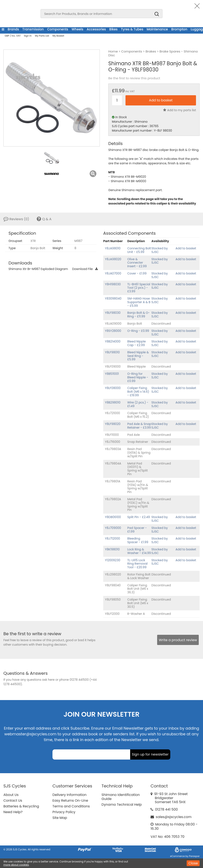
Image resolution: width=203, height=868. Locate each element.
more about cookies (16, 865)
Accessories (96, 29)
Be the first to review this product (134, 78)
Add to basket (186, 248)
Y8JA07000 (113, 273)
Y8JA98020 (113, 259)
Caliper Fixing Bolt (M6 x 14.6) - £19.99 (138, 392)
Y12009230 (113, 560)
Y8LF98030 (113, 313)
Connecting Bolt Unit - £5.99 (139, 250)
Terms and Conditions (71, 806)
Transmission (33, 29)
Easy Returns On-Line (70, 801)
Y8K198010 (112, 549)
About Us (11, 795)
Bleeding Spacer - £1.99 (138, 540)
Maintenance (157, 29)
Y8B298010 (113, 402)
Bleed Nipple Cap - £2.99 (137, 343)
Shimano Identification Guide (121, 797)
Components (58, 29)
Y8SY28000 (113, 331)
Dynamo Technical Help (122, 805)
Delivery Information (69, 795)
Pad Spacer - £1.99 (137, 530)
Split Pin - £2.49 (139, 517)
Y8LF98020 (113, 424)
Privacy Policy (64, 812)
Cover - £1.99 (137, 273)
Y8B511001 (112, 374)
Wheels (77, 29)
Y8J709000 (113, 528)
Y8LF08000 (113, 388)
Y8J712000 (112, 538)
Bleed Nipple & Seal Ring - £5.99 (138, 356)
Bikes (113, 29)
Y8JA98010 (113, 248)
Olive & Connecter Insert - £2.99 (137, 263)
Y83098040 (113, 298)
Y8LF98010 (112, 352)
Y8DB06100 (113, 517)
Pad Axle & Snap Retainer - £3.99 (139, 426)
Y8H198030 (113, 284)
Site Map (60, 818)
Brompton (179, 29)
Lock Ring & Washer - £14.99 (139, 551)
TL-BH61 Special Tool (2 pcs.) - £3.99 (139, 288)
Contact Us (13, 801)
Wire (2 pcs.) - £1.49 (138, 404)
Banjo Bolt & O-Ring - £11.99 (139, 315)
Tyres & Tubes (132, 29)
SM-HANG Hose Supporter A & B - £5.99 (139, 302)
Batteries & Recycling (21, 806)
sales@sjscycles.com (174, 817)
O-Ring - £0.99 (138, 331)
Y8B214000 (113, 341)
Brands (13, 29)
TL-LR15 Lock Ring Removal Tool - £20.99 (137, 564)
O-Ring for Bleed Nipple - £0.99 (138, 377)
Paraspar (194, 856)
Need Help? (13, 812)
